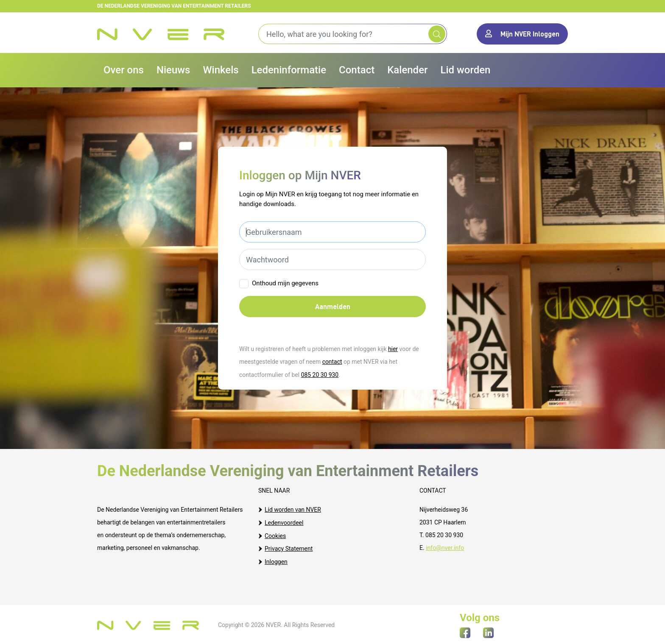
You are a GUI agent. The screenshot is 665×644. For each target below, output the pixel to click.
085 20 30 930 (320, 374)
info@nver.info (445, 547)
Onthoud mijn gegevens (285, 283)
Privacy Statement (289, 547)
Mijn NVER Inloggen (522, 34)
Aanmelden (333, 306)
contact (332, 362)
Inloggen (276, 560)
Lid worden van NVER (293, 509)
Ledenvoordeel (284, 522)
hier (393, 349)
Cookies (275, 535)
